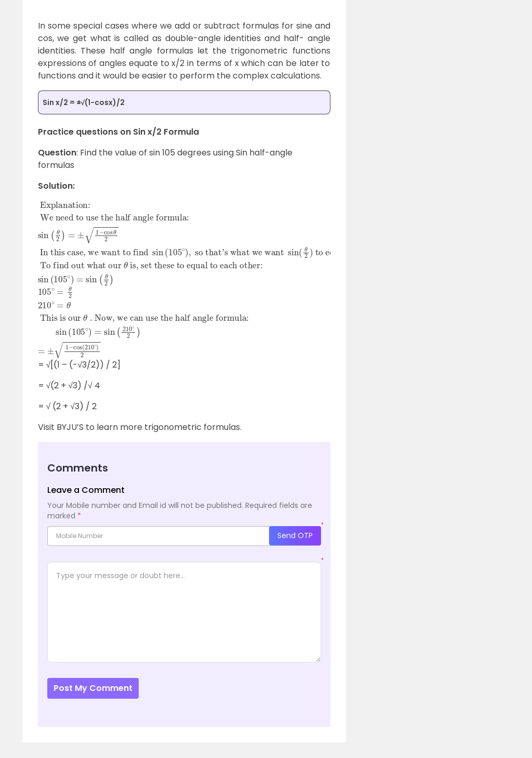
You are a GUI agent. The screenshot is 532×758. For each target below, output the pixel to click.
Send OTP (295, 535)
